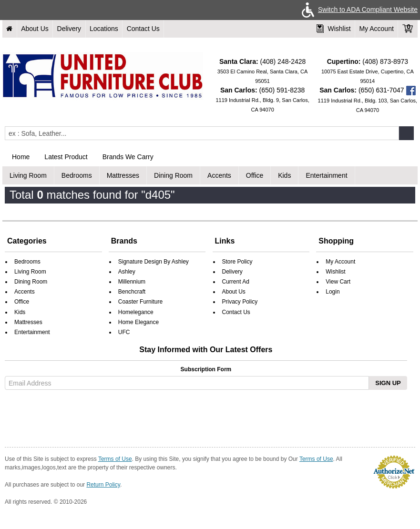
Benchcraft (132, 292)
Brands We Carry (128, 157)
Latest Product (66, 157)
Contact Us (143, 29)
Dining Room (173, 175)
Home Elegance (138, 322)
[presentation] (80, 417)
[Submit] (406, 133)
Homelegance (136, 312)
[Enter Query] (202, 133)
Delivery (69, 29)
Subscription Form (206, 369)
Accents (219, 175)
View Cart (338, 282)
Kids (284, 175)
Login (333, 292)
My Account (376, 29)
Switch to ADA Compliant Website (358, 10)
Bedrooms (77, 175)
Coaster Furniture (140, 302)
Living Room (28, 175)
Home (21, 157)
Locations (104, 29)
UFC (124, 332)
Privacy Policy (240, 302)
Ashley (127, 272)
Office (255, 175)
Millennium (132, 282)
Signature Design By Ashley (154, 262)
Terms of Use (115, 459)
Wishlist (334, 29)
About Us (35, 29)
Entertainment (326, 175)
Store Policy (237, 262)
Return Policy (103, 485)
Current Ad (236, 282)
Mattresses (123, 175)
